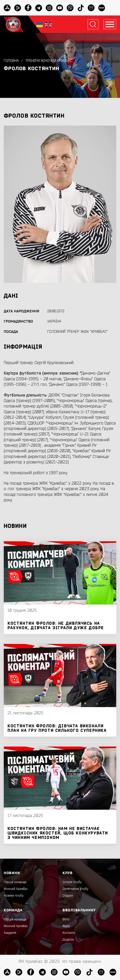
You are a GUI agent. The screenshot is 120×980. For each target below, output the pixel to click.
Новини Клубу (14, 896)
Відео (66, 926)
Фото (66, 919)
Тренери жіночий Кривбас (49, 61)
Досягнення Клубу (75, 889)
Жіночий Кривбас (16, 889)
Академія (10, 933)
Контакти (69, 933)
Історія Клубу (72, 882)
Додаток (68, 940)
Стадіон (68, 896)
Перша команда (15, 882)
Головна (11, 61)
